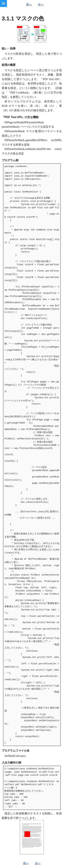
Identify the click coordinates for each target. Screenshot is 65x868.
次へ (41, 4)
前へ (29, 4)
